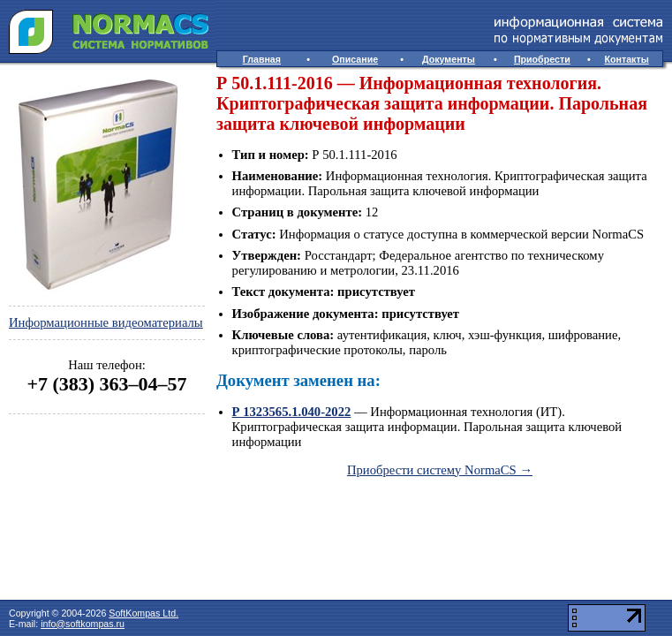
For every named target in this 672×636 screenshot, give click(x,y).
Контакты (627, 59)
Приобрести (542, 59)
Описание (355, 59)
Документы (449, 59)
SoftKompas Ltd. (143, 613)
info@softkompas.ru (83, 624)
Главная (262, 59)
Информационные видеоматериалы (106, 322)
